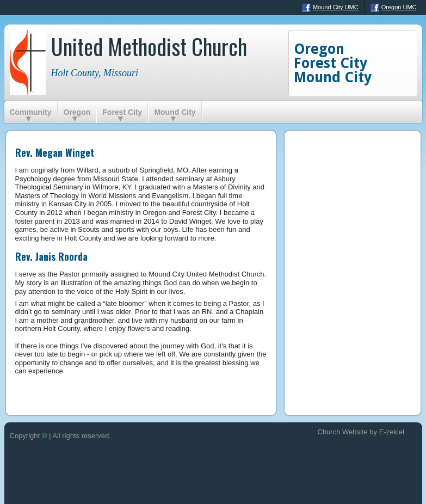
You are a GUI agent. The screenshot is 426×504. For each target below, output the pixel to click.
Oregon (77, 112)
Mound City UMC (330, 8)
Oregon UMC (394, 8)
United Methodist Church (149, 46)
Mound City (175, 112)
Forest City (122, 112)
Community (31, 112)
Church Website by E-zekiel (361, 432)
